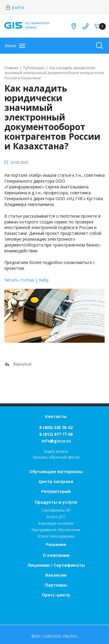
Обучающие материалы (56, 471)
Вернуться (18, 364)
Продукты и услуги (56, 502)
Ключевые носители (56, 523)
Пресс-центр (56, 595)
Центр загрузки (56, 481)
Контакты (56, 416)
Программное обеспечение (56, 530)
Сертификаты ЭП (56, 510)
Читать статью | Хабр (26, 280)
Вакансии (56, 575)
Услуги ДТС (56, 517)
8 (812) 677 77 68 (56, 434)
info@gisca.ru (56, 441)
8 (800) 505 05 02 (56, 427)
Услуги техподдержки (56, 536)
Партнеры (56, 585)
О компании (56, 555)
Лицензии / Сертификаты (56, 565)
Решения (56, 544)
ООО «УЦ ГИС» (65, 636)
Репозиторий (56, 491)
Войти (15, 7)
